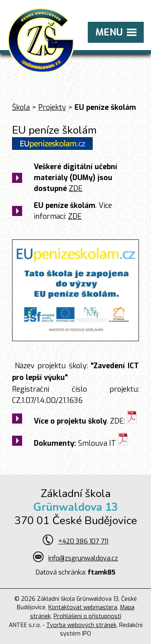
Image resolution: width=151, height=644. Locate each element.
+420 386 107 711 (83, 541)
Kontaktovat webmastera (83, 607)
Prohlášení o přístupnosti (87, 616)
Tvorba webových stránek (81, 625)
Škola (21, 107)
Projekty (52, 107)
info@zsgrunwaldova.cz (83, 558)
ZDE (76, 189)
